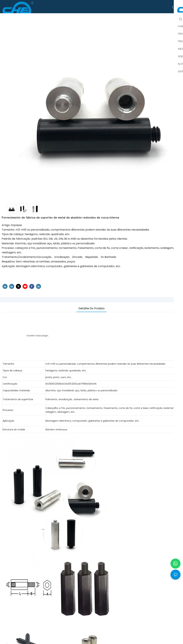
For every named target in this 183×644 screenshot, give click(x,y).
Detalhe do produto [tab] (91, 308)
